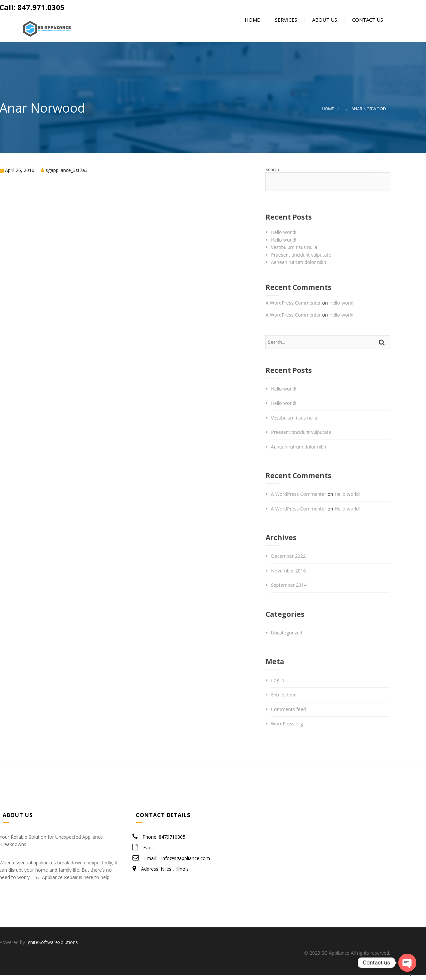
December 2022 (288, 561)
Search (272, 174)
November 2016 (288, 575)
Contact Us (367, 31)
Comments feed (288, 714)
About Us (324, 31)
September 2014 (289, 590)
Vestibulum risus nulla (294, 252)
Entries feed (284, 699)
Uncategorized (287, 637)
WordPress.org (287, 728)
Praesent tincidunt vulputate (301, 259)
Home (252, 31)
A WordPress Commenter (293, 307)
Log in (278, 685)
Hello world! (284, 237)
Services (285, 31)
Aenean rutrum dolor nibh (299, 266)
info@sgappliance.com (186, 863)
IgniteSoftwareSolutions (52, 947)
